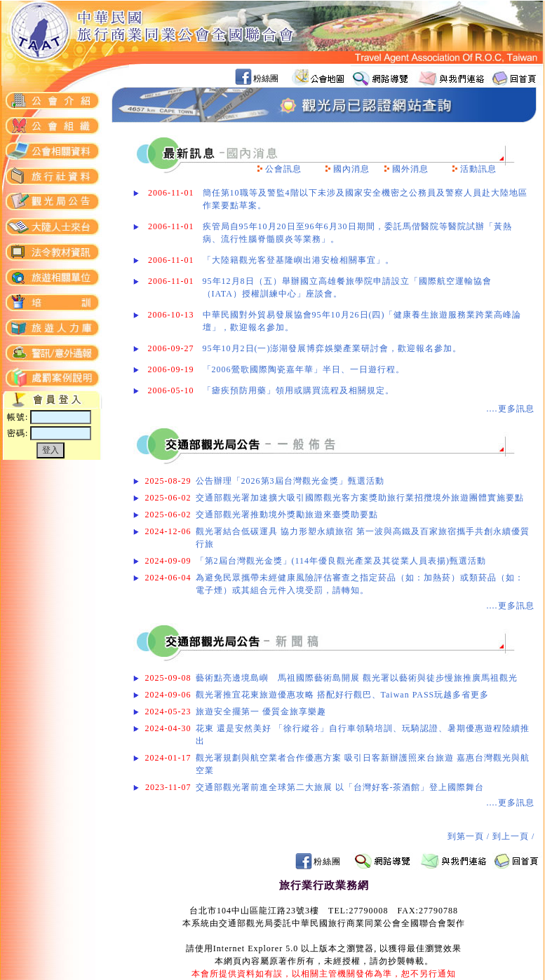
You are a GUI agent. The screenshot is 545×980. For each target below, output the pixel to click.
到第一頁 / (470, 836)
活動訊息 (478, 169)
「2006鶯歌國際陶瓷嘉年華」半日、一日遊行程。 (304, 369)
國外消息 (410, 169)
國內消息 (351, 169)
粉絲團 (266, 79)
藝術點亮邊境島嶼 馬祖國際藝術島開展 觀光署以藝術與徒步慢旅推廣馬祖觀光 (357, 678)
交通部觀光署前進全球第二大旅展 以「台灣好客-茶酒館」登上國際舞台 (340, 787)
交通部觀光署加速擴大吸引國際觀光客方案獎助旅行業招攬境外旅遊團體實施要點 (360, 498)
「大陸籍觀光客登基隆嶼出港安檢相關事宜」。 (298, 260)
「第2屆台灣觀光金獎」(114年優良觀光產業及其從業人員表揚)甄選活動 (341, 561)
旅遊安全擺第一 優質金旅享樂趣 (261, 712)
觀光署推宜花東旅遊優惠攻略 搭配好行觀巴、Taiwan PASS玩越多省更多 (343, 695)
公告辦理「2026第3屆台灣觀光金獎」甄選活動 (290, 481)
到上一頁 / (515, 836)
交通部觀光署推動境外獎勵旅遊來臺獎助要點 (287, 515)
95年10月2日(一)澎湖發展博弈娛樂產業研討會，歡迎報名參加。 (332, 348)
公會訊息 (283, 169)
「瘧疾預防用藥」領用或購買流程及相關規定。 (298, 390)
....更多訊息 (511, 409)
